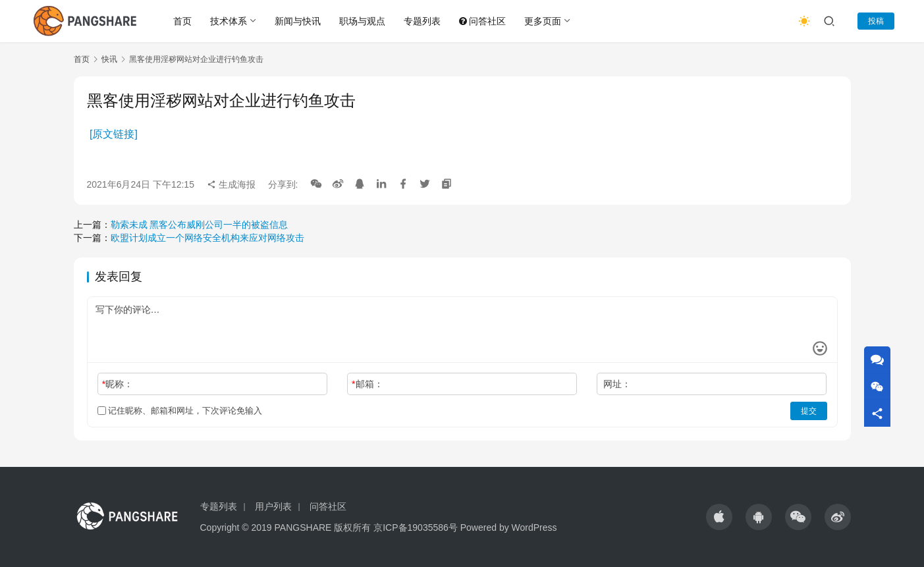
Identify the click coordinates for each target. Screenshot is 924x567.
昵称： (118, 384)
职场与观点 (362, 21)
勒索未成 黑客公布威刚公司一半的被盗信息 (200, 225)
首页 (182, 21)
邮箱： (367, 384)
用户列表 (273, 506)
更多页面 (543, 21)
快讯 (109, 59)
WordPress (534, 527)
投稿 (876, 21)
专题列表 (422, 21)
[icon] (719, 517)
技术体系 (229, 21)
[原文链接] (114, 134)
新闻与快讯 (298, 21)
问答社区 (482, 21)
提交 (809, 411)
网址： (617, 384)
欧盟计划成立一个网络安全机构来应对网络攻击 (207, 238)
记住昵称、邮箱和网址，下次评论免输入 (180, 411)
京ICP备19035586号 (416, 527)
